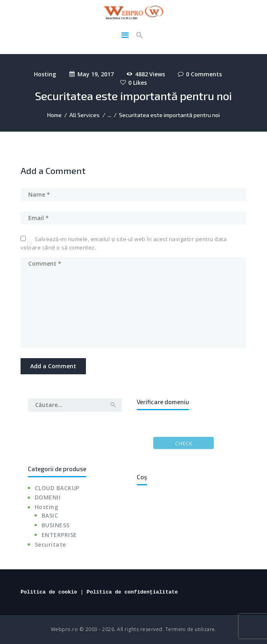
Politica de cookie (49, 592)
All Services (84, 115)
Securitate (50, 544)
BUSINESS (56, 525)
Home (54, 115)
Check (184, 444)
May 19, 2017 (96, 74)
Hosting (45, 74)
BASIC (50, 515)
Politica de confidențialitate (132, 592)
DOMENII (48, 497)
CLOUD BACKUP (57, 488)
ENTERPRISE (59, 535)
